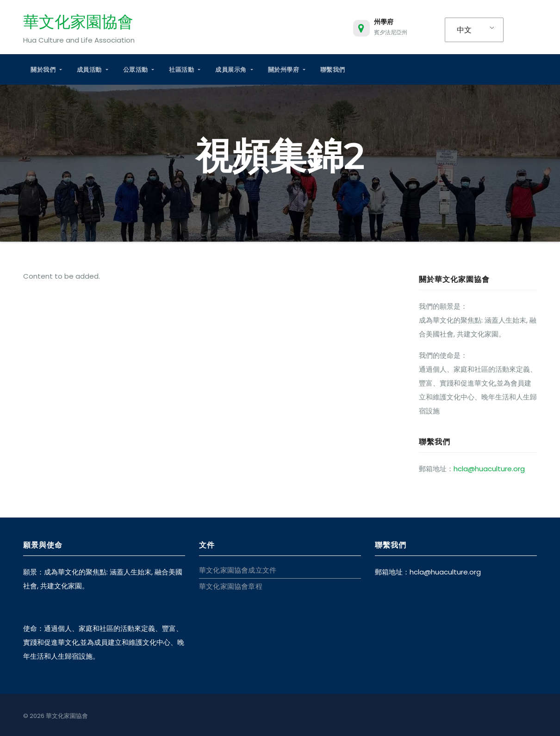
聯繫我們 (333, 69)
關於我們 (46, 69)
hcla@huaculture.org (489, 469)
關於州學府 (287, 69)
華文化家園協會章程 (231, 586)
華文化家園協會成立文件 (238, 570)
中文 (464, 30)
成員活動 (93, 69)
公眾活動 (139, 69)
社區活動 (185, 69)
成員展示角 (234, 69)
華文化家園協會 (78, 22)
